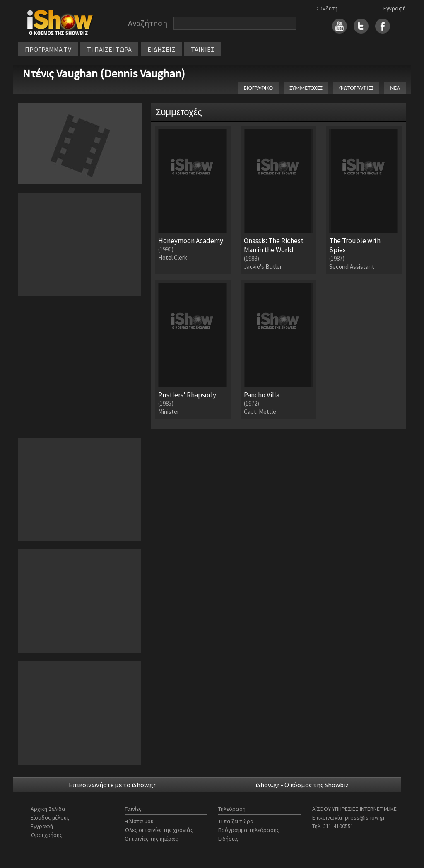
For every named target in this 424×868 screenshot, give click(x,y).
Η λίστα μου (139, 821)
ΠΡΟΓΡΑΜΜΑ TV (48, 49)
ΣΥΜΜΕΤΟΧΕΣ (306, 88)
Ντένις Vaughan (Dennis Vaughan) (104, 73)
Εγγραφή (395, 8)
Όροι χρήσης (47, 835)
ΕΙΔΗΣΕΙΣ (161, 49)
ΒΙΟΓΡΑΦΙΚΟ (258, 88)
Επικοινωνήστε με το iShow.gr (112, 785)
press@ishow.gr (365, 817)
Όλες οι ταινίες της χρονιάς (159, 830)
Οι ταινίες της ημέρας (151, 839)
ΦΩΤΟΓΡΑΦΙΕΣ (356, 88)
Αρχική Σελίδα (48, 809)
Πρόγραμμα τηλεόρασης (249, 830)
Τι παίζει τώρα (236, 821)
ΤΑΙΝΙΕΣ (203, 49)
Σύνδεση (327, 8)
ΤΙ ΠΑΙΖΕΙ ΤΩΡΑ (109, 49)
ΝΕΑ (395, 88)
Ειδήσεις (228, 839)
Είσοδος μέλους (50, 817)
